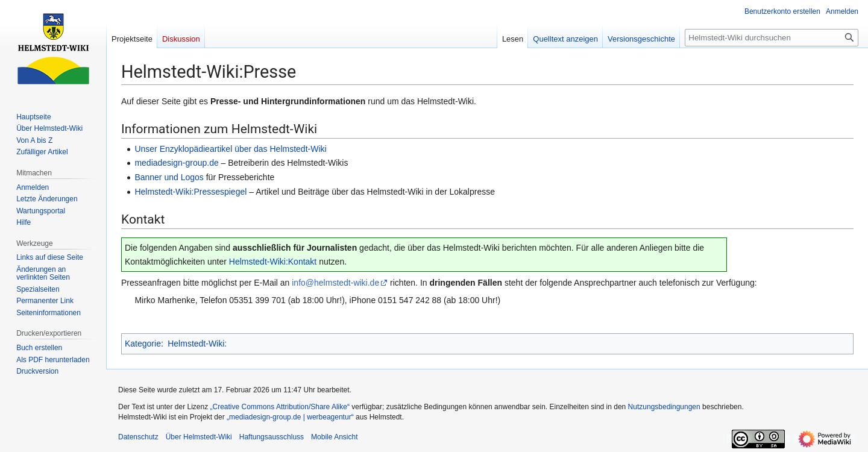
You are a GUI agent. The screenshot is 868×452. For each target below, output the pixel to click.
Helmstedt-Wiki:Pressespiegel (190, 192)
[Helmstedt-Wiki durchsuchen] (772, 38)
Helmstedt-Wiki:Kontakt (273, 262)
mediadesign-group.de (176, 163)
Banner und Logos (169, 177)
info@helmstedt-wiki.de (335, 283)
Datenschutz (138, 437)
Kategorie (143, 344)
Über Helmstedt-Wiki (199, 437)
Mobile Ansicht (334, 437)
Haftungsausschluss (272, 437)
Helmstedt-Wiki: (197, 344)
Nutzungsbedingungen (664, 407)
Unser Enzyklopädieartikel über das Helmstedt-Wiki (230, 149)
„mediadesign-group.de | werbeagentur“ (290, 417)
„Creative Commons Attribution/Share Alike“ (280, 407)
